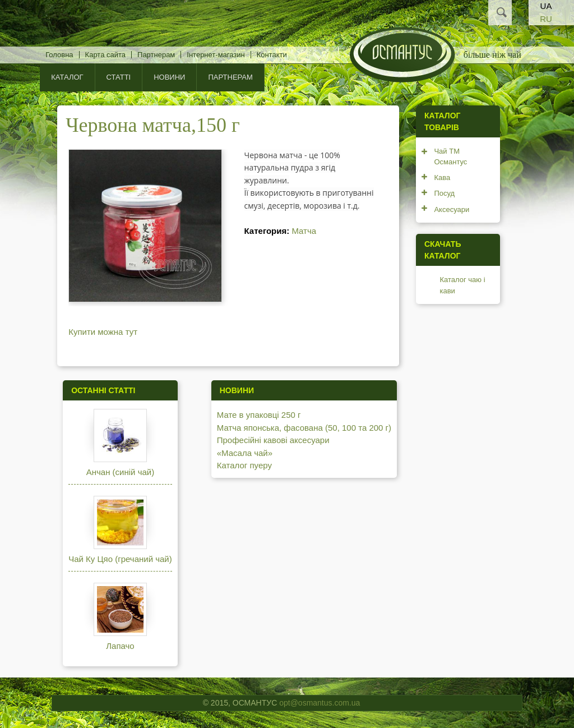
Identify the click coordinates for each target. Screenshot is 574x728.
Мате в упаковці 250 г (259, 415)
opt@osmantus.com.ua (320, 703)
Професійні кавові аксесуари (273, 440)
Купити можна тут (103, 332)
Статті (119, 77)
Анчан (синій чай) (120, 472)
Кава (442, 178)
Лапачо (120, 646)
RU (546, 19)
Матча (304, 231)
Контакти (272, 55)
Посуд (444, 193)
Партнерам (156, 55)
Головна (59, 55)
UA (546, 6)
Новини (169, 77)
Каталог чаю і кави (462, 285)
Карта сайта (105, 55)
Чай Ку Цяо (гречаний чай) (120, 559)
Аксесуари (452, 209)
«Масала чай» (245, 453)
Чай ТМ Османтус (450, 157)
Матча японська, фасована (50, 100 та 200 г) (304, 428)
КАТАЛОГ (67, 77)
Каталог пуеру (244, 465)
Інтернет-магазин (216, 55)
